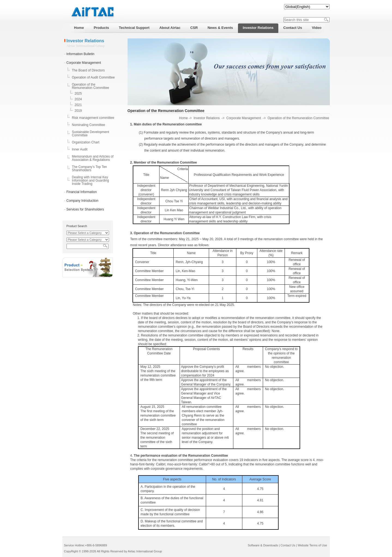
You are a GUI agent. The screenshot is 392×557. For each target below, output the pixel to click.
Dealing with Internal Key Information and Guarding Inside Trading (91, 180)
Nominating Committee (89, 125)
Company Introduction (82, 201)
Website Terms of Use (312, 545)
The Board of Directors (88, 70)
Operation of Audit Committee (93, 77)
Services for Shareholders (85, 209)
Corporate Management (84, 63)
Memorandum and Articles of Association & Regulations (93, 158)
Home (183, 118)
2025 (78, 94)
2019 (78, 111)
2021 (78, 105)
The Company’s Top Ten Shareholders (90, 168)
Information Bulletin (81, 54)
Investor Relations (207, 118)
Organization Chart (86, 142)
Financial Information (82, 192)
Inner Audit (80, 149)
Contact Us (288, 545)
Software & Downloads (263, 545)
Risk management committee (93, 118)
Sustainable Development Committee (91, 134)
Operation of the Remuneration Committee (91, 86)
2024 (78, 99)
